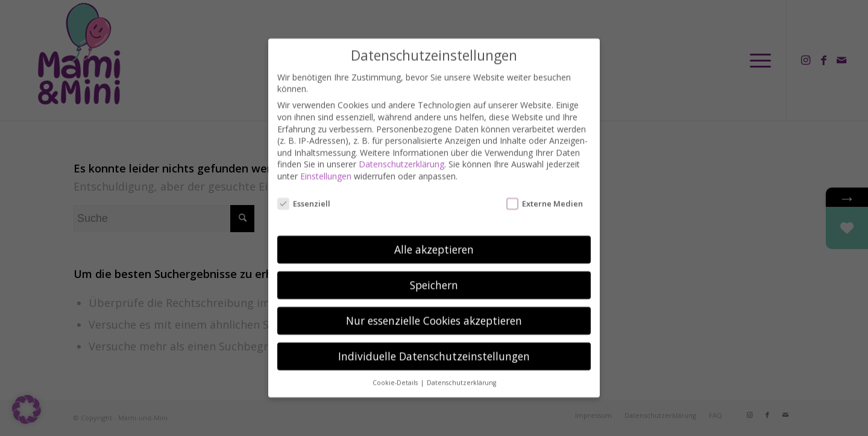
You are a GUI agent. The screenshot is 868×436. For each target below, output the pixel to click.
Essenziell (304, 193)
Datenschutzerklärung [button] (461, 372)
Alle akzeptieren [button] (434, 239)
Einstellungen (326, 166)
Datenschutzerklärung (401, 153)
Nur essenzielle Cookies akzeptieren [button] (434, 310)
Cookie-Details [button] (396, 372)
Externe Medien (545, 193)
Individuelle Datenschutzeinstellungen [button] (434, 346)
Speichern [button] (434, 274)
